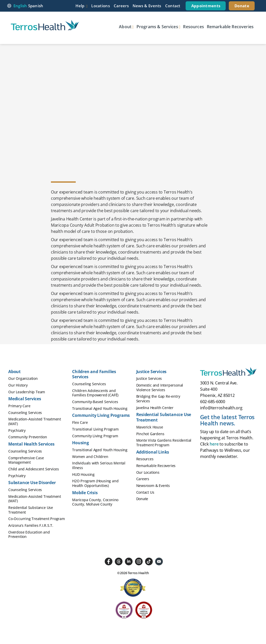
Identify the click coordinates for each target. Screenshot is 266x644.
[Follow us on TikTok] (149, 561)
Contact (173, 6)
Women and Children (90, 457)
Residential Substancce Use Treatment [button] (164, 417)
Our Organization (23, 378)
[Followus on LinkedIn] (129, 561)
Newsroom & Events (153, 486)
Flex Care (80, 422)
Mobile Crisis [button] (85, 493)
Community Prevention (28, 437)
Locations (101, 6)
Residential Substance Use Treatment (31, 510)
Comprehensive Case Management (26, 460)
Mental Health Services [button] (31, 444)
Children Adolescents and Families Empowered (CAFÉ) (95, 393)
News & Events (147, 6)
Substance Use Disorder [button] (32, 483)
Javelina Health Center (155, 408)
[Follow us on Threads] (119, 561)
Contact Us (145, 492)
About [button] (125, 27)
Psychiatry (17, 430)
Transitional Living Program (95, 429)
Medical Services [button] (25, 399)
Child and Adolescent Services (34, 469)
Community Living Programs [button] (101, 415)
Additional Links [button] (153, 452)
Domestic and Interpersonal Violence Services (160, 387)
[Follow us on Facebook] (109, 561)
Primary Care (19, 406)
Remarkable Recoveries (230, 27)
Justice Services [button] (151, 372)
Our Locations (148, 472)
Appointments (206, 6)
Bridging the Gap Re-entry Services (158, 399)
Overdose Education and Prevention (29, 534)
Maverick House (150, 427)
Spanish (36, 6)
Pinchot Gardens (150, 434)
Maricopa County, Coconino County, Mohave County (95, 502)
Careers (121, 6)
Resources (193, 27)
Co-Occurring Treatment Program (37, 519)
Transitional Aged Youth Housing (100, 408)
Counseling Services (25, 413)
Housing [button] (81, 443)
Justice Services (149, 378)
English (20, 6)
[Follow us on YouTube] (159, 561)
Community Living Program (95, 436)
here (214, 444)
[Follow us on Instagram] (139, 561)
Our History (18, 385)
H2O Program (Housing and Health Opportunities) (95, 483)
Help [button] (80, 6)
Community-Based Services (95, 402)
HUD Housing (83, 474)
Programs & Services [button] (157, 27)
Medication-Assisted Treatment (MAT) (35, 421)
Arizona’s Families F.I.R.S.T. (31, 525)
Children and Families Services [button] (94, 374)
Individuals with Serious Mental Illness (99, 465)
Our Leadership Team (27, 392)
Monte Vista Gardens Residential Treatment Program (164, 443)
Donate (242, 6)
